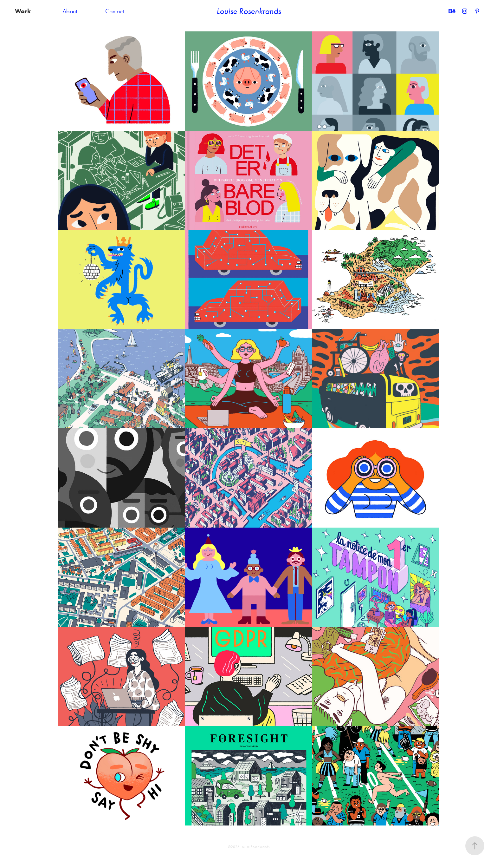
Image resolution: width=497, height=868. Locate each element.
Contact (115, 11)
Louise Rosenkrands (249, 11)
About (70, 11)
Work (23, 11)
